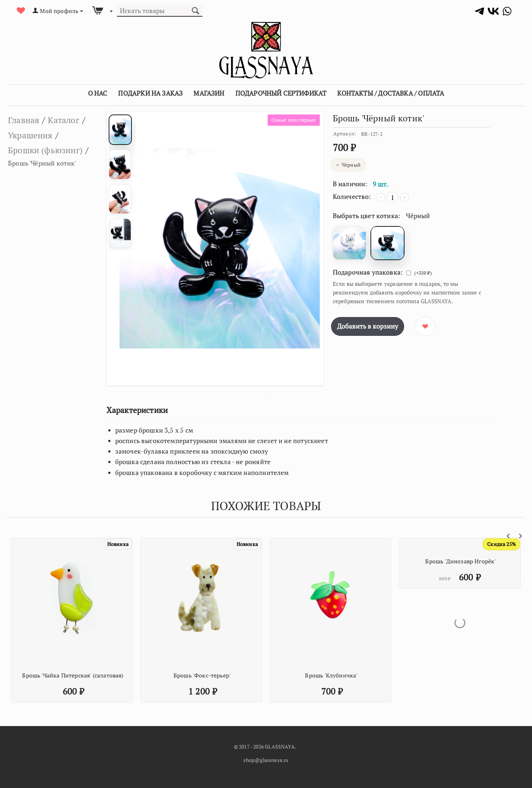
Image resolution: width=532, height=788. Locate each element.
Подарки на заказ (150, 93)
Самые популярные (292, 120)
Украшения (32, 135)
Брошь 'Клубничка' (331, 675)
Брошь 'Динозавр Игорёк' (460, 561)
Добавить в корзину (368, 326)
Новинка (118, 544)
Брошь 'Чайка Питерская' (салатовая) (73, 675)
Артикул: (345, 134)
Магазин (209, 93)
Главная (24, 120)
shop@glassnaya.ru (266, 760)
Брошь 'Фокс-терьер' (202, 675)
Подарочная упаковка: (368, 272)
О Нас (98, 93)
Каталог (65, 120)
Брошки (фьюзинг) (47, 150)
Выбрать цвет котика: (367, 216)
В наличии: (350, 184)
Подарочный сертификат (281, 93)
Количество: (352, 196)
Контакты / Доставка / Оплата (391, 93)
